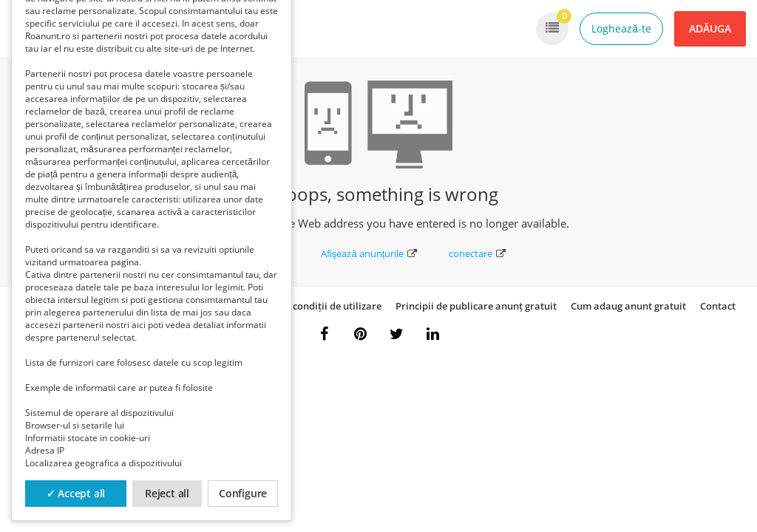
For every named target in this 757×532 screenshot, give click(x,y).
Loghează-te (621, 28)
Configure (243, 493)
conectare (477, 253)
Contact (718, 306)
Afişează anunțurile (369, 253)
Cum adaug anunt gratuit (628, 306)
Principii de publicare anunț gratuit (476, 306)
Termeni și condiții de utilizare (312, 306)
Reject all (167, 493)
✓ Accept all (76, 493)
